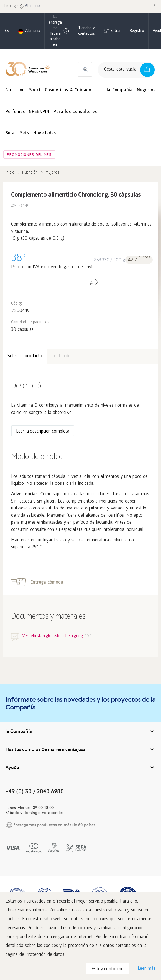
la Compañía (120, 90)
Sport (35, 90)
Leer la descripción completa (43, 432)
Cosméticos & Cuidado (68, 90)
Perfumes (15, 112)
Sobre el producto (25, 356)
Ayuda (80, 767)
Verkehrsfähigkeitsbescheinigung (53, 636)
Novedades (45, 133)
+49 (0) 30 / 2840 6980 (35, 791)
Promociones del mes (29, 155)
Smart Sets (17, 133)
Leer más (147, 969)
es (7, 31)
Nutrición (15, 90)
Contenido (61, 356)
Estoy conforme (108, 969)
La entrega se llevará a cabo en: (59, 31)
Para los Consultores (75, 112)
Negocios (146, 90)
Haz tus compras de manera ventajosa (80, 749)
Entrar (116, 31)
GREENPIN (39, 112)
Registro (137, 31)
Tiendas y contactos (87, 31)
